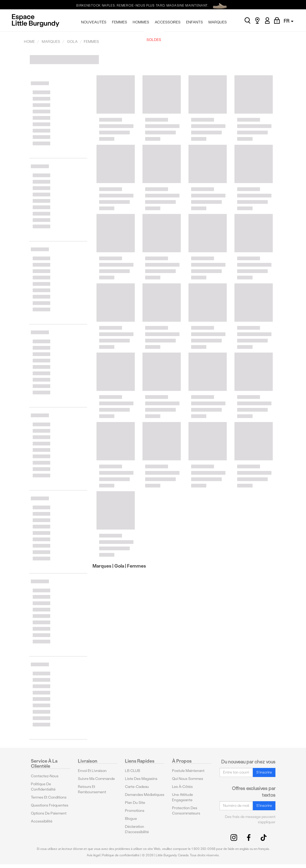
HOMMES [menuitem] (141, 22)
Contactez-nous (45, 776)
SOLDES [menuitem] (154, 40)
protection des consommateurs (186, 811)
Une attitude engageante (183, 797)
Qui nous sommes (188, 779)
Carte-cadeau (137, 787)
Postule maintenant (188, 771)
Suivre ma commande (96, 779)
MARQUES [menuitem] (218, 22)
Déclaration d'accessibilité (137, 829)
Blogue (131, 819)
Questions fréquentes (50, 805)
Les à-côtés (182, 787)
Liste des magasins (141, 779)
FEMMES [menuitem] (120, 22)
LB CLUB (133, 771)
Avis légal (93, 855)
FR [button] (289, 21)
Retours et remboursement (92, 789)
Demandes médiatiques (145, 795)
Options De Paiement (49, 813)
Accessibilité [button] (42, 821)
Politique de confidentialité (43, 787)
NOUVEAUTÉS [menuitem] (94, 22)
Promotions (135, 811)
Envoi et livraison (92, 771)
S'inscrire (264, 772)
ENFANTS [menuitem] (194, 22)
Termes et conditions (49, 797)
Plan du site (135, 803)
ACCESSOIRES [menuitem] (168, 22)
